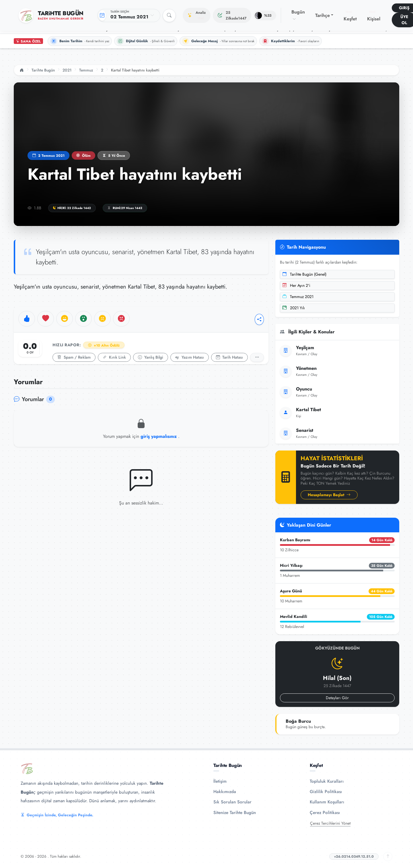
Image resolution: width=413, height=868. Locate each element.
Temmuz (86, 70)
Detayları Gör (337, 698)
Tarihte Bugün (43, 70)
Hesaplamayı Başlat (329, 495)
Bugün (298, 15)
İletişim (220, 781)
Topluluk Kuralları (327, 781)
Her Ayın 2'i (296, 285)
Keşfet (350, 16)
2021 (67, 70)
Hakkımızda (225, 792)
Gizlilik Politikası (326, 792)
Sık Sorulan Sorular (232, 802)
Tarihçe (323, 15)
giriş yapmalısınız (159, 436)
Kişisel (374, 16)
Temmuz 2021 (298, 297)
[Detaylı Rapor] (257, 357)
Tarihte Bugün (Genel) (304, 274)
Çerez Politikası (325, 813)
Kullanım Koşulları (327, 802)
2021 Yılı (294, 308)
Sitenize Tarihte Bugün (235, 813)
